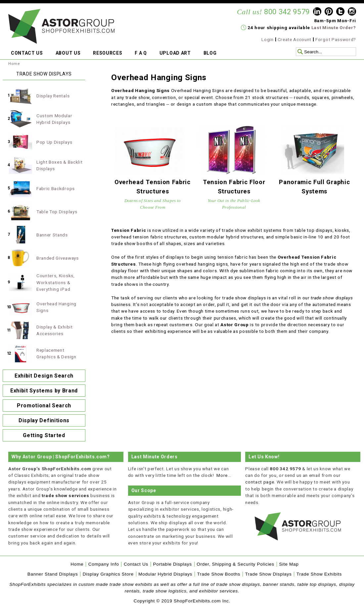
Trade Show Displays (269, 574)
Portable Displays (172, 564)
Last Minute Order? (334, 27)
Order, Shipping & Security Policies (235, 564)
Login (267, 39)
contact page (260, 482)
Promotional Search (44, 406)
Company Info (104, 564)
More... (224, 475)
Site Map (289, 564)
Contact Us (136, 564)
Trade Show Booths (219, 574)
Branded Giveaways (58, 258)
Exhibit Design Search (44, 376)
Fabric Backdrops (56, 188)
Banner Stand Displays (53, 574)
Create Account (295, 39)
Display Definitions (44, 420)
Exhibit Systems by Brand (44, 391)
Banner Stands (52, 235)
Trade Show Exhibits (319, 574)
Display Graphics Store (108, 574)
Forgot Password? (336, 39)
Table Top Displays (57, 212)
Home (14, 64)
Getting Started (44, 435)
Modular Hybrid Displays (165, 574)
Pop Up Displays (54, 142)
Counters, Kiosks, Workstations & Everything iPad (56, 282)
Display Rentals (53, 96)
